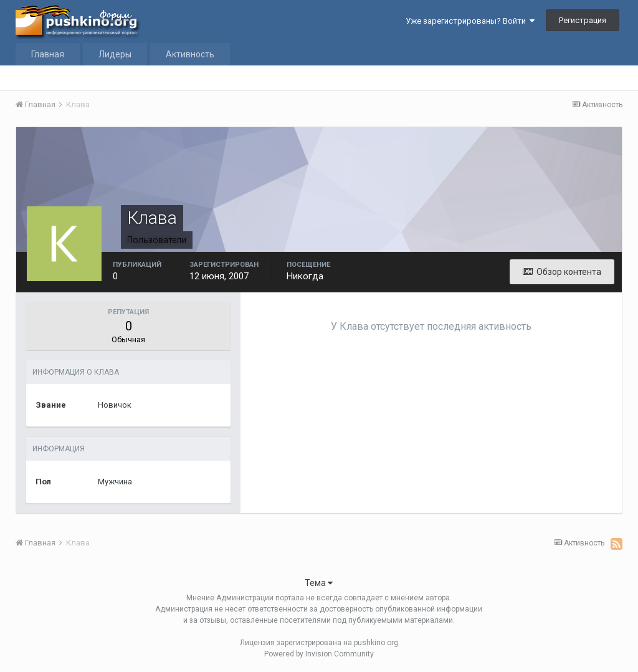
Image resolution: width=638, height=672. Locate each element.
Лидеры (115, 54)
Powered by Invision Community (319, 654)
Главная (48, 54)
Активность (190, 54)
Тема (319, 583)
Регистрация (583, 20)
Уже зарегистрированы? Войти (470, 21)
